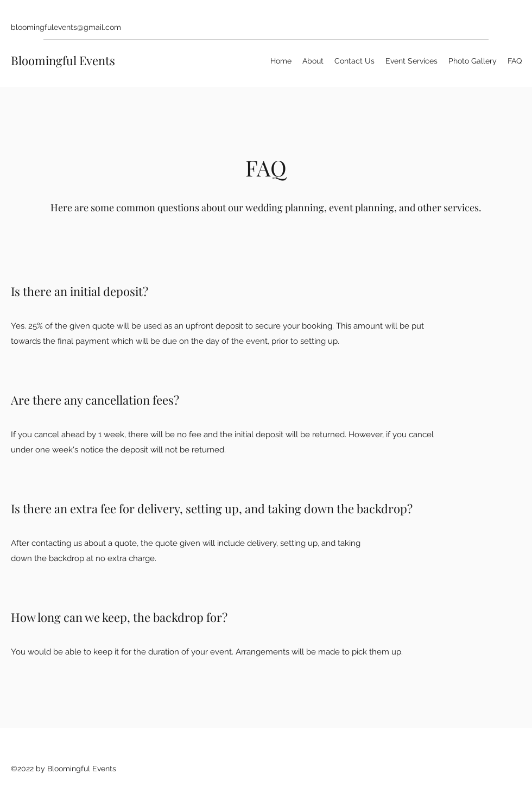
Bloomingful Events (63, 60)
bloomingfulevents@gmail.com (66, 27)
